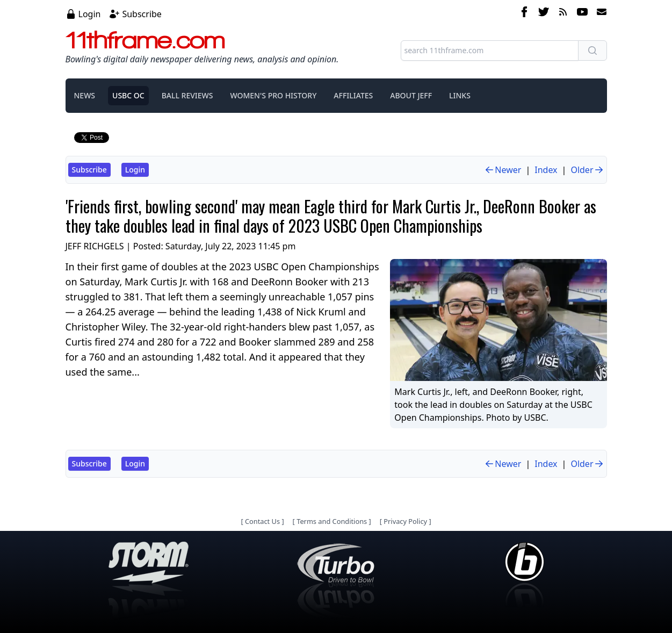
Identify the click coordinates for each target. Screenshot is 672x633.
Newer (503, 170)
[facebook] (524, 13)
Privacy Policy (405, 521)
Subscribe (142, 14)
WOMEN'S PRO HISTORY (273, 95)
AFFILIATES (353, 95)
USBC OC (128, 95)
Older (587, 170)
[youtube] (582, 13)
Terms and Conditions (332, 521)
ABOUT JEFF (411, 95)
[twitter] (544, 13)
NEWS (85, 95)
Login (90, 14)
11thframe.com (145, 40)
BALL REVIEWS (187, 95)
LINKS (460, 95)
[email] (599, 13)
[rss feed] (563, 13)
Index (546, 170)
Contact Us (262, 521)
